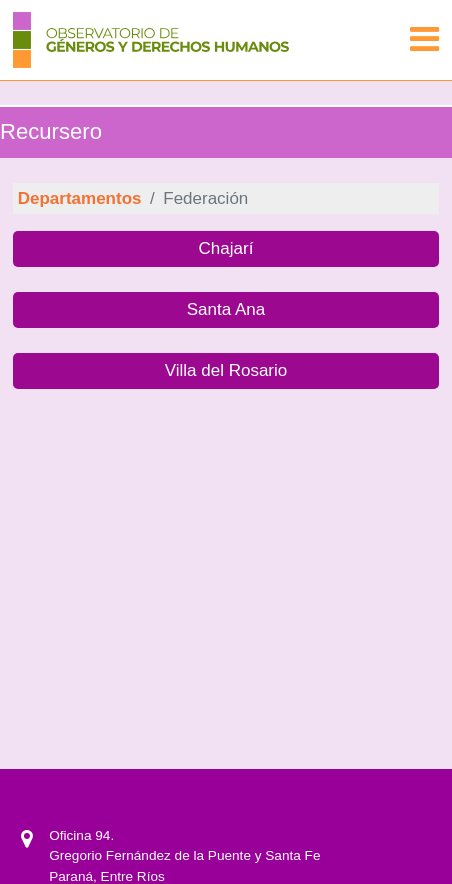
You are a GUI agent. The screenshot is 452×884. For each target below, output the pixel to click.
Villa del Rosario (226, 370)
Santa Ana (226, 309)
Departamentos (80, 198)
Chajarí (226, 248)
